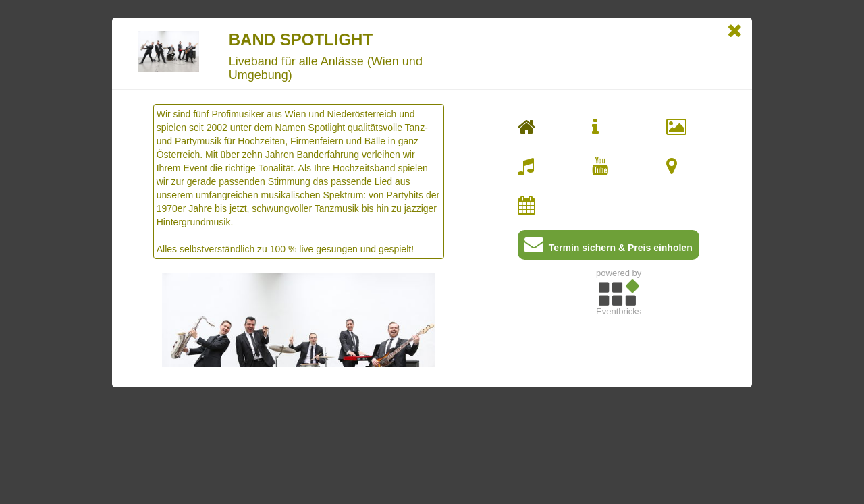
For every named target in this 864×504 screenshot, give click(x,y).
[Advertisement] (619, 416)
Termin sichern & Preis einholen (609, 247)
